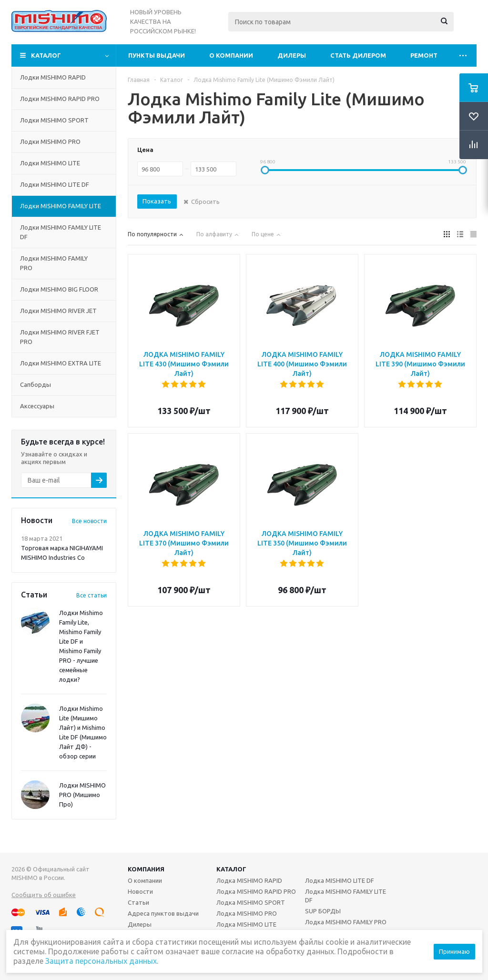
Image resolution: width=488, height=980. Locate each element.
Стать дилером (358, 55)
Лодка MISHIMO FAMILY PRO (346, 922)
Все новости (89, 521)
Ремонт (424, 55)
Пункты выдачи (157, 55)
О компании (231, 55)
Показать (157, 201)
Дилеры (292, 55)
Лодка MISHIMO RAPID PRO (256, 891)
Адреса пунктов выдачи (163, 913)
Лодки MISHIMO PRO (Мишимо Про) (82, 795)
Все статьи (91, 595)
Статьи (138, 902)
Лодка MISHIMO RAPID (249, 880)
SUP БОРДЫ (323, 911)
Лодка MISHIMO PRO (247, 913)
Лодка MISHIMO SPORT (251, 902)
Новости (140, 891)
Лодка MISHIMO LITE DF (340, 880)
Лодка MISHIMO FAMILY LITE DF (346, 896)
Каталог (46, 55)
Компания (146, 869)
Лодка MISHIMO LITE (246, 924)
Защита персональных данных (101, 961)
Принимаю (454, 951)
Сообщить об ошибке (44, 895)
